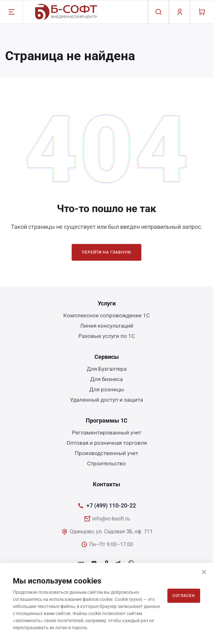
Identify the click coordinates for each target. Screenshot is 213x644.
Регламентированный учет (107, 433)
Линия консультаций (107, 326)
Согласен (184, 596)
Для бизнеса (107, 379)
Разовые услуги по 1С (107, 336)
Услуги (107, 303)
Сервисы (107, 357)
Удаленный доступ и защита (107, 400)
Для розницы (107, 389)
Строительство (107, 463)
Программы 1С (107, 420)
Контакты (107, 484)
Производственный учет (107, 453)
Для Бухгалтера (107, 369)
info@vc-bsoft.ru (111, 519)
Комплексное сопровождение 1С (107, 315)
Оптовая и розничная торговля (107, 443)
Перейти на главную (106, 252)
